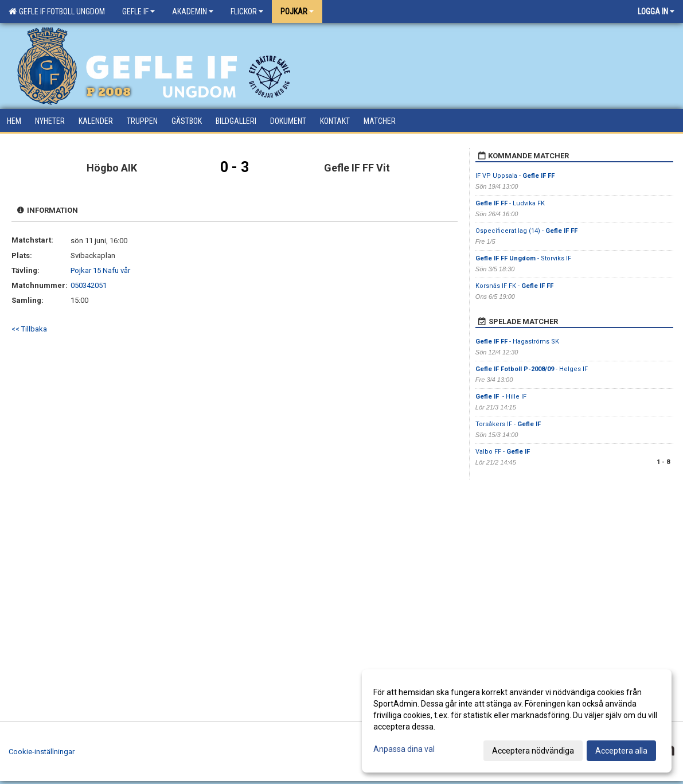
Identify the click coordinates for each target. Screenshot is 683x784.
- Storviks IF (523, 258)
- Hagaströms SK (517, 342)
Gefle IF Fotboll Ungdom (57, 11)
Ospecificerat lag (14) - (526, 231)
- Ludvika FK (510, 203)
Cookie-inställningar (42, 752)
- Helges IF (532, 369)
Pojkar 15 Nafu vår (100, 270)
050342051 (89, 285)
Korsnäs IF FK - (514, 286)
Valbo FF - (503, 452)
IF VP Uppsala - (515, 176)
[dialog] (517, 721)
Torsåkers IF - (508, 424)
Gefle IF (138, 11)
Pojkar (297, 11)
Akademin (193, 11)
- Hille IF (502, 397)
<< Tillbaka (29, 329)
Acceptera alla (621, 751)
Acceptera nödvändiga (533, 751)
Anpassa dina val (404, 749)
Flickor (247, 11)
